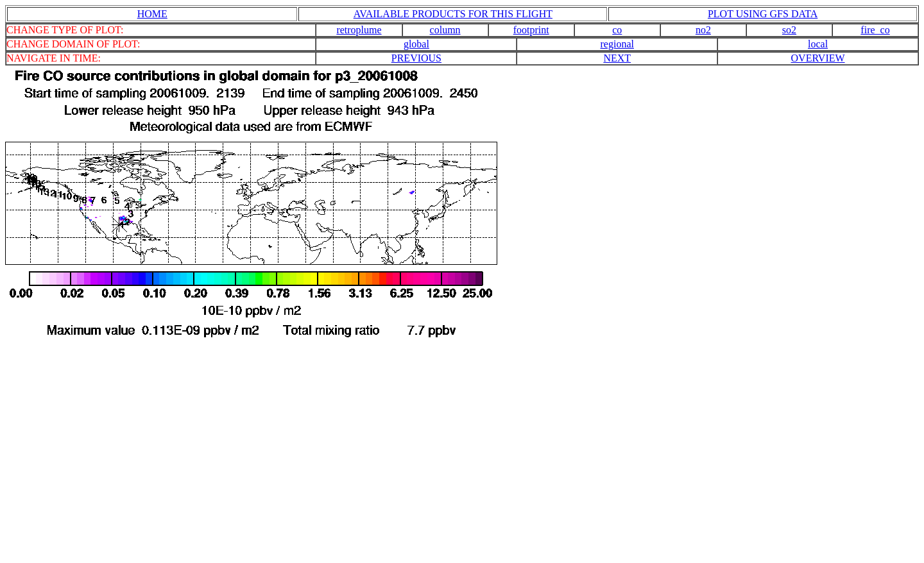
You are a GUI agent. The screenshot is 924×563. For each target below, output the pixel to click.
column (445, 30)
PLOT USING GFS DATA (763, 14)
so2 (789, 30)
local (818, 44)
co (617, 30)
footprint (531, 30)
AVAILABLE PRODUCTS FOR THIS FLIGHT (453, 14)
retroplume (359, 30)
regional (617, 44)
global (416, 44)
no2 (703, 30)
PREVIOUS (416, 58)
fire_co (875, 30)
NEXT (617, 58)
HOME (152, 14)
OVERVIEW (818, 58)
